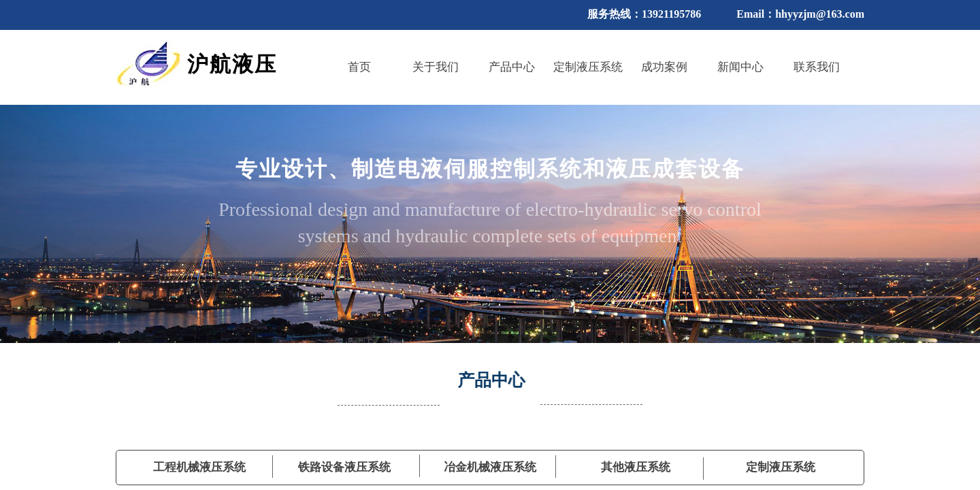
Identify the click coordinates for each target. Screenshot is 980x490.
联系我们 (817, 67)
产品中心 (512, 67)
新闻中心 (740, 67)
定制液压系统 (588, 67)
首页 (359, 67)
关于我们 (436, 67)
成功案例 (664, 67)
